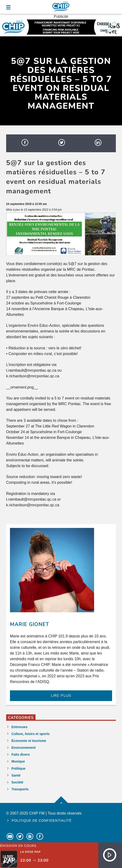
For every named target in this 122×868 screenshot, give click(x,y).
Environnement (23, 748)
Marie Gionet (29, 624)
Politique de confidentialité (42, 821)
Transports (20, 789)
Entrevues (19, 727)
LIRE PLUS (61, 696)
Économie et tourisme (29, 741)
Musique (18, 761)
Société (17, 782)
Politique (18, 768)
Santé (16, 775)
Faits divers (21, 754)
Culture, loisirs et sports (30, 734)
